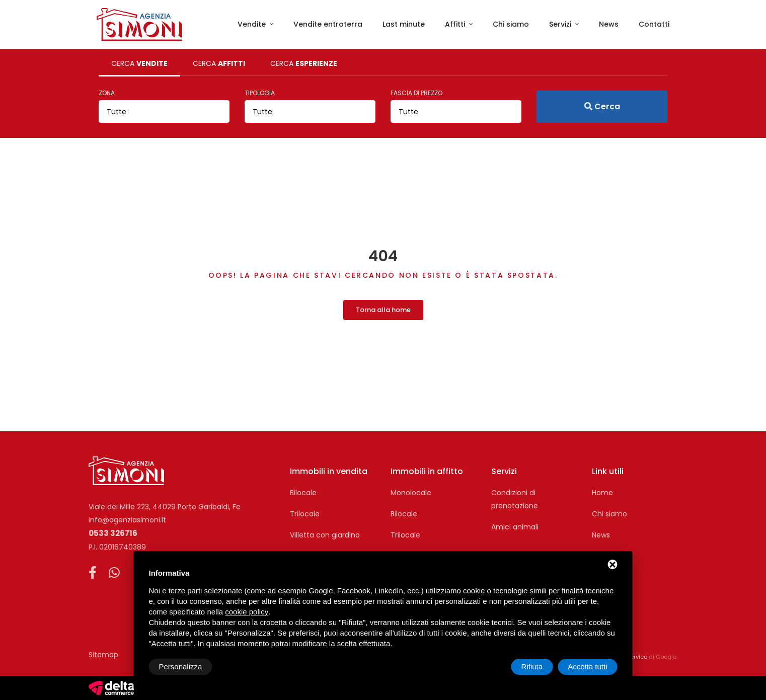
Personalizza (181, 667)
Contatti (654, 24)
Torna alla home (383, 310)
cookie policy (247, 612)
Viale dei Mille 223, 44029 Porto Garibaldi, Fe (165, 507)
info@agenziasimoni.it (127, 520)
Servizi (561, 24)
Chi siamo (511, 24)
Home (602, 493)
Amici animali (515, 527)
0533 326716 (113, 533)
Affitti (456, 24)
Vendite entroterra (328, 24)
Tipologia (260, 93)
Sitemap (103, 655)
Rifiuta (532, 667)
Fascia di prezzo (416, 93)
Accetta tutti (587, 667)
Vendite (253, 24)
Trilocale (305, 514)
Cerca (602, 106)
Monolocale (411, 493)
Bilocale (303, 493)
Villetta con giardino (325, 535)
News (609, 24)
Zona (107, 93)
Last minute (404, 24)
